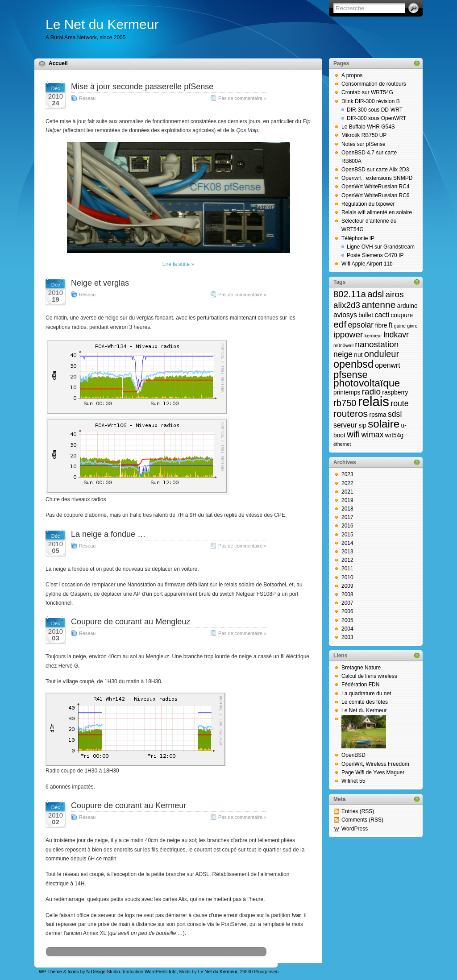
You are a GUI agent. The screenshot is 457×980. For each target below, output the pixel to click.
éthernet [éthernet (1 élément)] (342, 444)
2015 (347, 535)
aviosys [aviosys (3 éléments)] (345, 315)
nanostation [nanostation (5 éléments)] (377, 344)
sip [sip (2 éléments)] (362, 426)
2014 (347, 543)
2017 (347, 517)
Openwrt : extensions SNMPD (377, 178)
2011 (347, 569)
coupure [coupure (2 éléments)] (402, 315)
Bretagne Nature (361, 668)
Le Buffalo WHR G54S (368, 127)
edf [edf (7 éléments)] (340, 324)
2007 (347, 603)
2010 (347, 577)
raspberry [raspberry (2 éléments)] (395, 392)
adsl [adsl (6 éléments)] (376, 294)
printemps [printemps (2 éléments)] (347, 392)
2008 (347, 594)
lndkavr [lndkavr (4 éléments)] (396, 335)
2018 (347, 509)
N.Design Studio (103, 972)
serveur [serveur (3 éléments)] (345, 425)
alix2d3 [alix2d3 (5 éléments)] (347, 305)
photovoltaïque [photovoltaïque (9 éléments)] (367, 383)
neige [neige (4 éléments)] (343, 354)
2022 (347, 483)
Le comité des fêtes (365, 702)
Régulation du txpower (368, 204)
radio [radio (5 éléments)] (371, 392)
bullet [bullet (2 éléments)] (366, 315)
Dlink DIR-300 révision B (371, 101)
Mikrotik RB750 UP (364, 135)
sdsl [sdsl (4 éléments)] (395, 414)
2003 (347, 637)
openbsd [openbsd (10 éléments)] (353, 364)
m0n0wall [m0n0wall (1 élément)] (343, 345)
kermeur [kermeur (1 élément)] (373, 336)
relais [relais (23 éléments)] (374, 401)
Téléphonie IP (358, 238)
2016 (347, 526)
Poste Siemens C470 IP (375, 255)
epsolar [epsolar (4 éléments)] (361, 325)
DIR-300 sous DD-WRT (375, 110)
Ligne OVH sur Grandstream (381, 247)
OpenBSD (353, 755)
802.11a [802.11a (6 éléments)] (350, 294)
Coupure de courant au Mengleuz (131, 622)
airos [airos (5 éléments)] (395, 294)
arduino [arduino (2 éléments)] (407, 306)
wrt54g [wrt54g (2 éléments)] (394, 435)
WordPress (355, 829)
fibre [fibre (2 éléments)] (381, 326)
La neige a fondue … (108, 534)
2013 (347, 552)
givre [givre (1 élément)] (412, 326)
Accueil (58, 63)
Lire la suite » (178, 264)
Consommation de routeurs (374, 84)
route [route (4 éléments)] (399, 403)
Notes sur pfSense (364, 144)
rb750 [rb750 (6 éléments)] (345, 403)
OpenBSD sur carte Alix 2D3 (375, 170)
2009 (347, 586)
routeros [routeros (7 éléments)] (351, 413)
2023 (347, 474)
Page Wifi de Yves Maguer (373, 772)
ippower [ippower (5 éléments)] (348, 334)
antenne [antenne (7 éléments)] (378, 305)
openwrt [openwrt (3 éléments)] (387, 365)
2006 (347, 611)
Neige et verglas (100, 283)
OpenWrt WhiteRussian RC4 (376, 187)
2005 (347, 620)
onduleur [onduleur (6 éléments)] (382, 354)
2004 (347, 629)
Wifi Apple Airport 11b (367, 264)
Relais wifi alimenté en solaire (377, 212)
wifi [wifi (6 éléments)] (353, 434)
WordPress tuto (161, 972)
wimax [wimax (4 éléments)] (373, 435)
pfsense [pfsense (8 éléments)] (351, 375)
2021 (347, 492)
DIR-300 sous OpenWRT (376, 118)
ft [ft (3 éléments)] (391, 325)
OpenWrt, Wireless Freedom (375, 764)
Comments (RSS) (362, 820)
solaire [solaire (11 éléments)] (384, 424)
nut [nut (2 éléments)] (358, 355)
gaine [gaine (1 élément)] (400, 326)
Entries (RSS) (358, 811)
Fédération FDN (360, 685)
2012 (347, 560)
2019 (347, 500)
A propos (352, 75)
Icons (73, 972)
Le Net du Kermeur (102, 24)
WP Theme (50, 972)
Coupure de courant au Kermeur (129, 806)
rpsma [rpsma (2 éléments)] (378, 415)
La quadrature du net (366, 693)
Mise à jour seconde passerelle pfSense (142, 87)
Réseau (87, 98)
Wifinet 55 (353, 781)
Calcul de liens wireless (369, 676)
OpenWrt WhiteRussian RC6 (376, 195)
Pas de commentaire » (242, 98)
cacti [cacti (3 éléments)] (382, 315)
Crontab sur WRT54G (367, 92)
